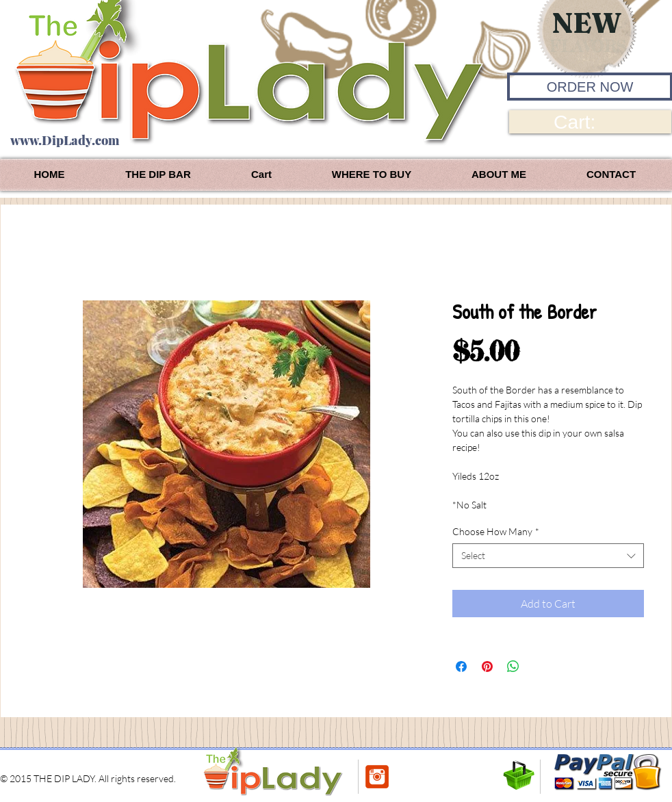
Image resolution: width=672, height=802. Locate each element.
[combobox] (548, 556)
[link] (590, 122)
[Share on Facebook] (461, 667)
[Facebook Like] (422, 777)
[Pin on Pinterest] (487, 667)
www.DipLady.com (65, 140)
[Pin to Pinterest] (485, 778)
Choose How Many (496, 531)
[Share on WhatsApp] (513, 667)
